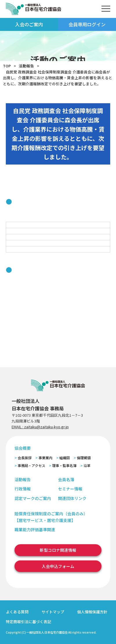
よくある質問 (17, 612)
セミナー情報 (70, 489)
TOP (7, 66)
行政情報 (23, 489)
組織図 (65, 458)
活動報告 (26, 66)
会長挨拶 (25, 458)
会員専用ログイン (87, 24)
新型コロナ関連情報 (58, 550)
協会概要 (23, 448)
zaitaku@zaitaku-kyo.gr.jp (46, 427)
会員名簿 (66, 479)
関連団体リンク (72, 498)
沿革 (87, 465)
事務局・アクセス (31, 465)
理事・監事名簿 (64, 465)
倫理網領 (84, 458)
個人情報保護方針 (92, 612)
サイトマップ (53, 612)
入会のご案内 (29, 24)
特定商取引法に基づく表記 (28, 622)
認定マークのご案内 (33, 498)
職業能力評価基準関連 (35, 529)
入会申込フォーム (58, 566)
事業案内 (46, 458)
